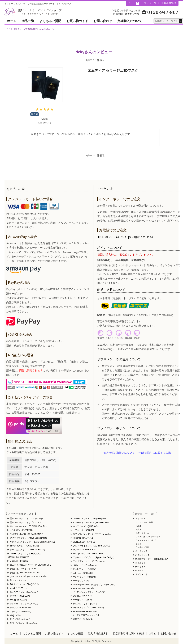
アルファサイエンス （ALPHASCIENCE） (93, 546)
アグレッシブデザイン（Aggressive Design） (94, 557)
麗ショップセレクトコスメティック (27, 519)
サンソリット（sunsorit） (85, 577)
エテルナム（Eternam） (21, 612)
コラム (152, 634)
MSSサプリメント (81, 581)
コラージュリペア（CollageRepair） (90, 519)
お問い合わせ (103, 21)
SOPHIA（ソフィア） (83, 596)
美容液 (139, 529)
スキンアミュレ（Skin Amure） (25, 592)
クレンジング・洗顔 (144, 522)
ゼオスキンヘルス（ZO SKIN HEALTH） (29, 526)
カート (133, 3)
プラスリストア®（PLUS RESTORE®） (29, 576)
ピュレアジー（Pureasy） (85, 569)
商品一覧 (28, 21)
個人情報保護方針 (98, 634)
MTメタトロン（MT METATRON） (89, 554)
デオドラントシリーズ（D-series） (89, 561)
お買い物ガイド (77, 21)
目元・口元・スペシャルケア (148, 537)
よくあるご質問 (50, 21)
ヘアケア (139, 571)
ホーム (12, 21)
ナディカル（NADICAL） (85, 530)
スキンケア (140, 519)
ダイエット (140, 563)
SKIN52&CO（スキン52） (85, 542)
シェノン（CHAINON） (21, 608)
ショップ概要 (76, 634)
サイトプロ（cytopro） (21, 619)
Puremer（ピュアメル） (84, 538)
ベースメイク (141, 551)
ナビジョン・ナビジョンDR (23, 569)
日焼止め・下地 (142, 547)
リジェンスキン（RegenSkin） (24, 623)
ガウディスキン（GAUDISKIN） (25, 546)
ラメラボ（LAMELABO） (85, 550)
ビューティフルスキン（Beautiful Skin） (92, 523)
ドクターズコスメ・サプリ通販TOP (21, 29)
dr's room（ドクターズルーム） (25, 604)
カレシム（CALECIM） (84, 573)
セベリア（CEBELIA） (21, 596)
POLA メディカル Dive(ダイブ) (24, 584)
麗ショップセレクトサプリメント (25, 523)
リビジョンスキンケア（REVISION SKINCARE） (33, 542)
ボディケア (140, 567)
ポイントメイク (142, 555)
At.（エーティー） (18, 580)
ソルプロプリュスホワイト (85, 604)
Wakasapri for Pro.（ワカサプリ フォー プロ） (95, 585)
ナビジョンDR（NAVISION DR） (25, 573)
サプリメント (141, 574)
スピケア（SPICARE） (84, 619)
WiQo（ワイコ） (18, 615)
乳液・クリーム (142, 533)
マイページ (150, 3)
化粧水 (139, 526)
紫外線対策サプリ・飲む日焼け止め (152, 559)
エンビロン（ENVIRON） (22, 530)
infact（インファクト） (21, 588)
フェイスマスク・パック (146, 540)
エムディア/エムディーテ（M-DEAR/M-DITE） (32, 565)
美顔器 (139, 544)
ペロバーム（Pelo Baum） (85, 565)
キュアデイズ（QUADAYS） (86, 526)
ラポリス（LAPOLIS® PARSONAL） (27, 534)
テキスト (181, 21)
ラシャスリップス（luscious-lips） (89, 608)
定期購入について (130, 21)
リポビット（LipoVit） (83, 600)
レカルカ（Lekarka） (20, 561)
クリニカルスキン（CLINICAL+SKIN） (28, 550)
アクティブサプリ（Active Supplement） (29, 538)
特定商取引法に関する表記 (128, 634)
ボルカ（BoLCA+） (19, 600)
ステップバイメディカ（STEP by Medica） (93, 534)
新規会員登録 (169, 3)
